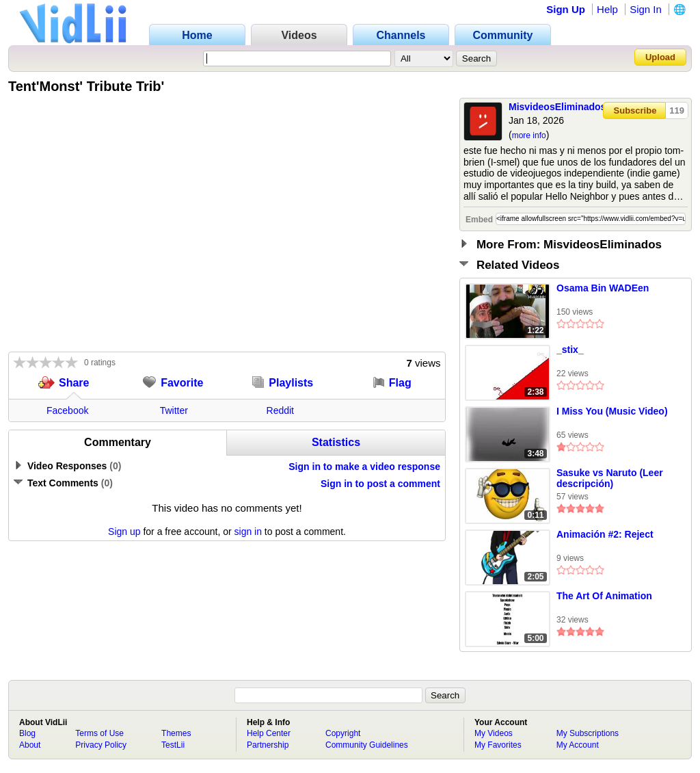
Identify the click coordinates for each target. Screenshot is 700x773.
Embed (479, 220)
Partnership (268, 745)
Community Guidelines (367, 745)
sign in (248, 532)
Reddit (280, 410)
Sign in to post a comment (380, 484)
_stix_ (570, 350)
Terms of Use (99, 733)
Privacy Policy (101, 745)
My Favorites (498, 745)
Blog (27, 733)
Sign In (646, 9)
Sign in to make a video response (364, 467)
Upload (660, 57)
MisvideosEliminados (557, 107)
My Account (578, 745)
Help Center (269, 733)
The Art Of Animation (604, 596)
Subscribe (635, 110)
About (30, 745)
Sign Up (566, 9)
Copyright (343, 733)
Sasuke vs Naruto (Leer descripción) (610, 478)
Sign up (124, 532)
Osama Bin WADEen (603, 288)
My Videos (494, 733)
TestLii (173, 745)
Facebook (67, 410)
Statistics (336, 442)
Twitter (174, 410)
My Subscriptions (588, 733)
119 (677, 110)
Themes (176, 733)
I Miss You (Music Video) (612, 411)
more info (529, 135)
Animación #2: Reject (605, 534)
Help (607, 9)
